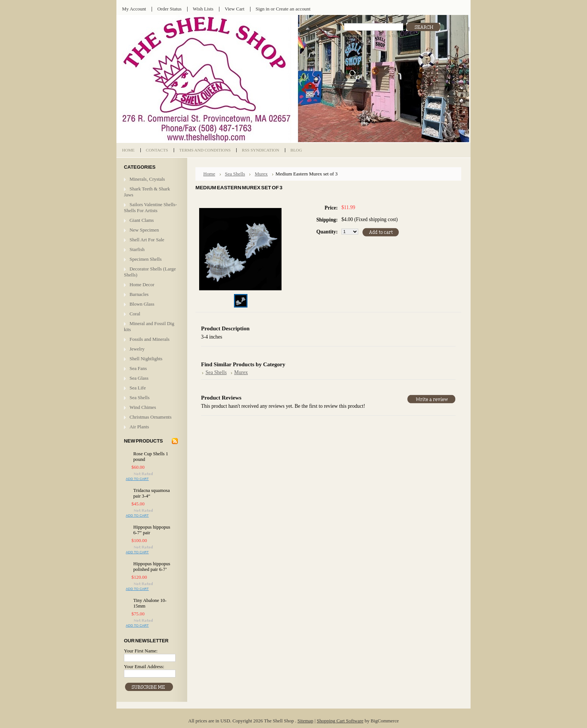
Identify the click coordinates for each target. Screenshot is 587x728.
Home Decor (142, 285)
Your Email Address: (144, 666)
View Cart (235, 9)
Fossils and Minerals (150, 339)
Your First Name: (141, 651)
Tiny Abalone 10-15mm (150, 603)
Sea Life (138, 388)
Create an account (293, 9)
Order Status (169, 9)
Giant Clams (142, 220)
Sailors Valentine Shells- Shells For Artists (150, 207)
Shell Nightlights (146, 359)
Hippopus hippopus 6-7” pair (152, 530)
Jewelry (137, 349)
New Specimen (144, 230)
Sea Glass (139, 378)
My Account (134, 9)
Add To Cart (137, 479)
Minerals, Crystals (147, 179)
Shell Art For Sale (147, 240)
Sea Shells (139, 397)
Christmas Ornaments (150, 417)
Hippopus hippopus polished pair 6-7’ (152, 567)
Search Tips (389, 36)
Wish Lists (203, 9)
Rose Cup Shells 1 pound (151, 457)
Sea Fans (138, 368)
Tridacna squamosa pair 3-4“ (152, 493)
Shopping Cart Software (340, 721)
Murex (261, 174)
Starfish (137, 249)
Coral (135, 314)
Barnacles (139, 294)
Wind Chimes (143, 407)
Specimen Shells (146, 259)
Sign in (263, 9)
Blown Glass (142, 304)
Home (209, 174)
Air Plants (139, 427)
